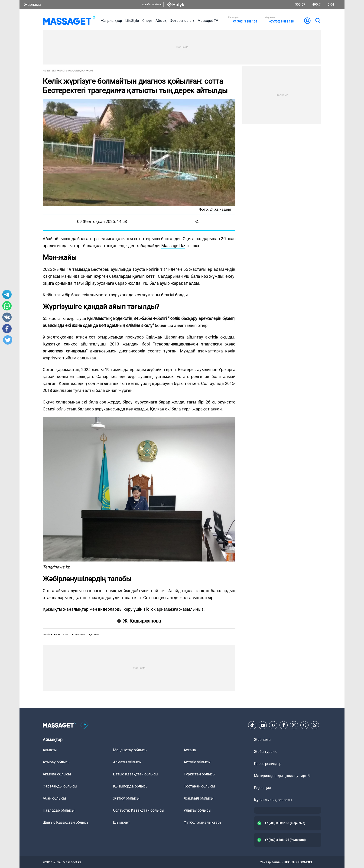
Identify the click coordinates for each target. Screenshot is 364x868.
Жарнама (32, 5)
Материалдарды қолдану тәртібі (282, 776)
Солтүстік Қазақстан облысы (139, 810)
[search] (318, 21)
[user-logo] (307, 21)
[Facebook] (284, 725)
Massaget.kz (173, 246)
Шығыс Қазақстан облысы (66, 822)
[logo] (69, 21)
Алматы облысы (127, 762)
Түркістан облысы (200, 774)
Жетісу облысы (126, 798)
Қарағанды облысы (60, 786)
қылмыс (94, 634)
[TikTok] (252, 725)
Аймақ (161, 21)
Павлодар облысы (59, 810)
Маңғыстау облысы (130, 750)
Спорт (147, 21)
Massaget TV (208, 21)
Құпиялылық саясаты (273, 800)
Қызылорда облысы (131, 786)
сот (66, 634)
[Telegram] (305, 725)
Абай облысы (51, 634)
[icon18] (84, 725)
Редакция (262, 788)
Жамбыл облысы (199, 798)
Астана (190, 750)
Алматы (50, 750)
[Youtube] (263, 725)
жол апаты (78, 634)
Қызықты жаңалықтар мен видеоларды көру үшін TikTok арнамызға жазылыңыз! (124, 609)
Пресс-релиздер (268, 764)
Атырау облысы (57, 762)
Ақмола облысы (57, 774)
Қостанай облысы (199, 786)
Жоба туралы (266, 752)
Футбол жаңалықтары (203, 822)
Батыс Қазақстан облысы (136, 774)
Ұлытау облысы (197, 810)
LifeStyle (132, 21)
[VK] (273, 725)
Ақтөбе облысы (197, 762)
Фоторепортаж (182, 21)
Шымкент (122, 822)
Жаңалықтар (111, 21)
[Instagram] (294, 725)
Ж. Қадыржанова (139, 621)
